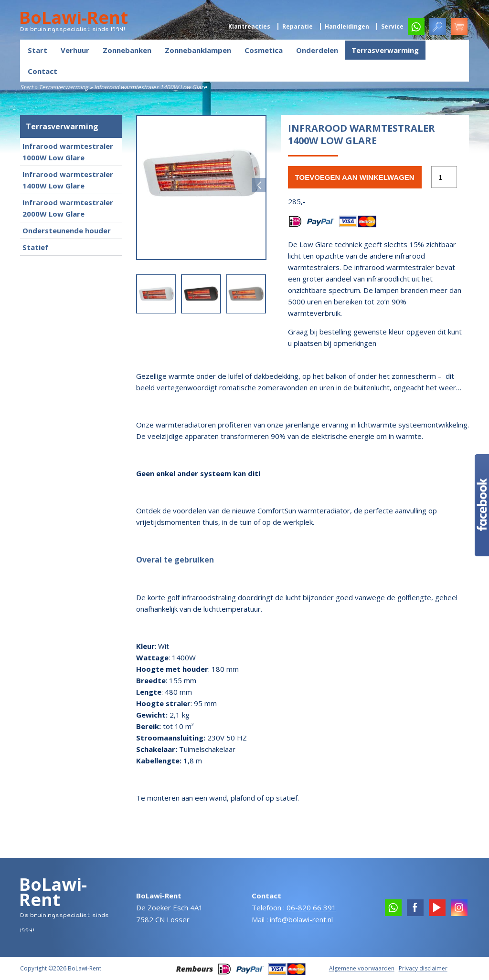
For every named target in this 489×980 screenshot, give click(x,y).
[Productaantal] (444, 177)
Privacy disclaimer (423, 968)
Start (37, 50)
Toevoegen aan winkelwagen (355, 177)
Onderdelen (317, 50)
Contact (43, 71)
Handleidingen (347, 26)
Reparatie (298, 26)
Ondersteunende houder (67, 230)
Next (259, 185)
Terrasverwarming (385, 50)
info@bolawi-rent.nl (301, 919)
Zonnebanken (127, 50)
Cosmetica (264, 50)
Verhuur (75, 50)
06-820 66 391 (311, 907)
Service (392, 26)
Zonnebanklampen (198, 50)
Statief (35, 247)
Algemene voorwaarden (362, 968)
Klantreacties (249, 26)
